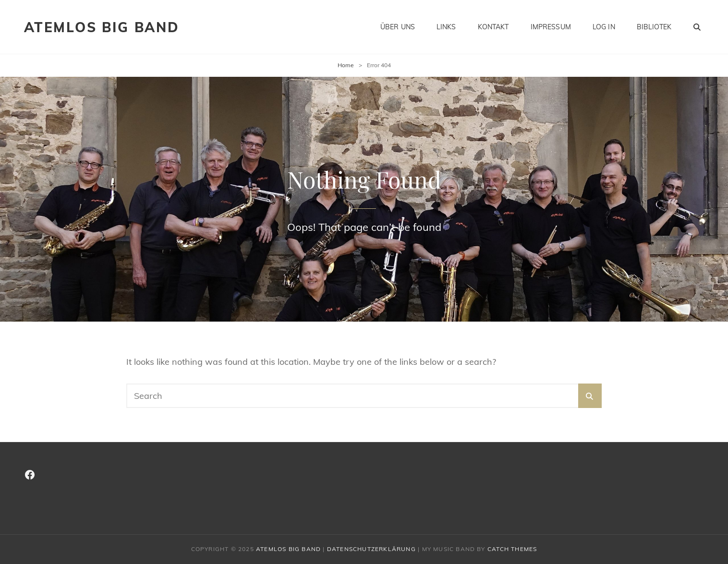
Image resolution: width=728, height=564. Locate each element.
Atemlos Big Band (102, 27)
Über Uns (398, 27)
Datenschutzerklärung (371, 549)
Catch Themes (512, 549)
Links (446, 27)
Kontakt (493, 27)
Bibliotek (654, 27)
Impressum (551, 27)
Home (346, 65)
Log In (604, 27)
